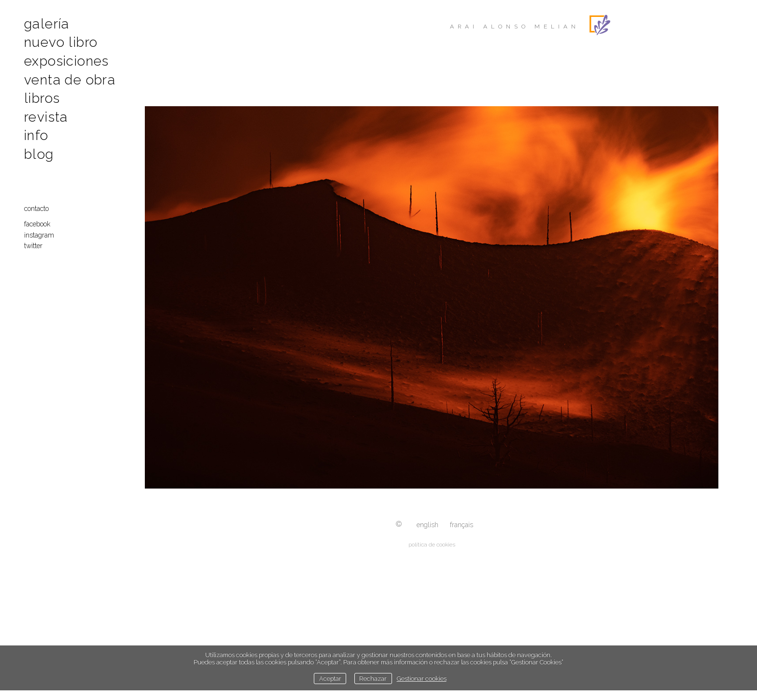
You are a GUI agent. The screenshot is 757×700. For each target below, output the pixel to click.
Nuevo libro (61, 42)
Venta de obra (70, 80)
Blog (39, 154)
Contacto (36, 209)
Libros (42, 98)
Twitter (33, 246)
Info (36, 135)
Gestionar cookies (422, 679)
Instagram (39, 235)
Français (462, 525)
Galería (47, 24)
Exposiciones (67, 61)
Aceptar (330, 679)
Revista (46, 117)
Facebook (37, 224)
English (428, 525)
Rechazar (373, 679)
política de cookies (432, 545)
